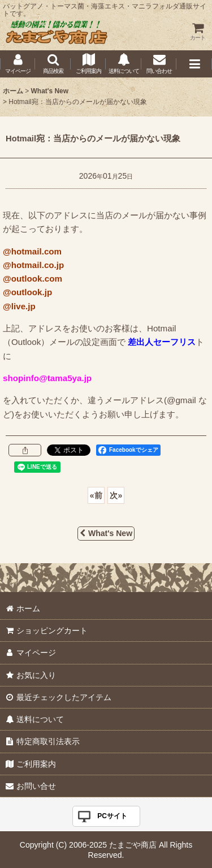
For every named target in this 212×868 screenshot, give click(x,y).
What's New (106, 533)
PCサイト (112, 816)
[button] (53, 64)
